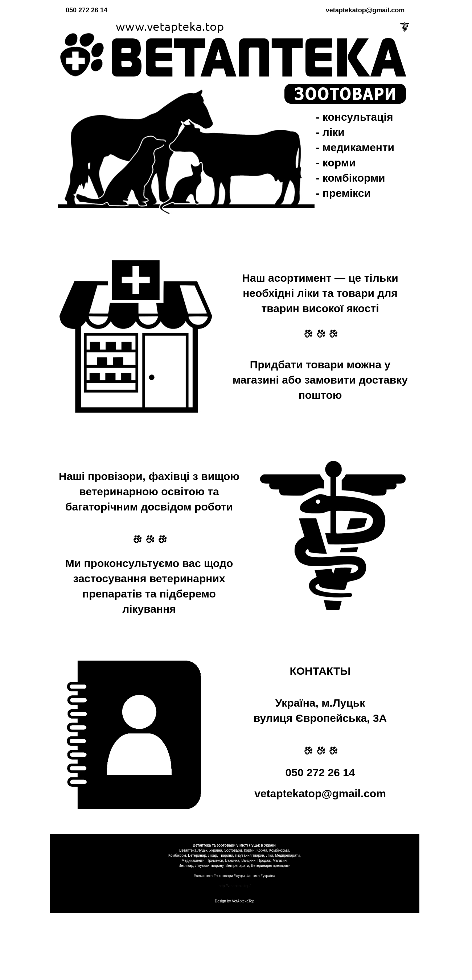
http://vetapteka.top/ (235, 886)
